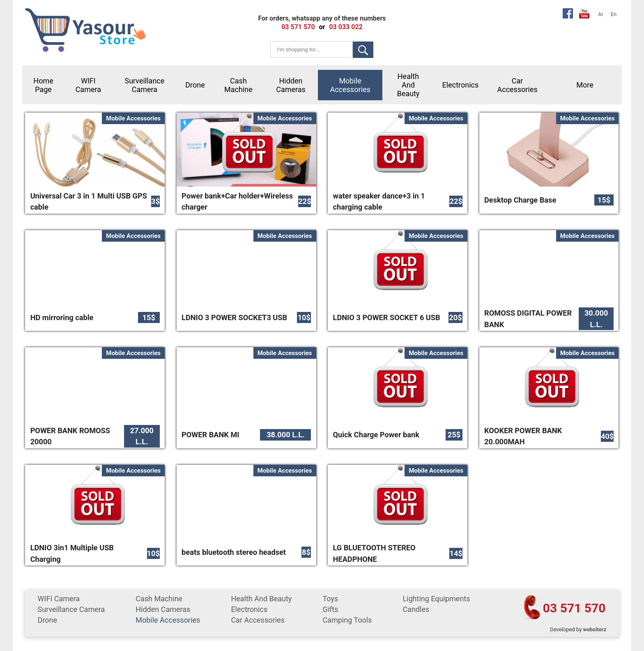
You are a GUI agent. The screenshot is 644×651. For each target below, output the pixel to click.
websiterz (595, 629)
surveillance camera (144, 85)
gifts (330, 609)
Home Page (43, 85)
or (322, 27)
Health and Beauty (408, 85)
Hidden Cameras (291, 85)
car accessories (517, 85)
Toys (330, 599)
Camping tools (347, 620)
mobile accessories (350, 85)
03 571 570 (574, 608)
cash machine (238, 85)
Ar (601, 14)
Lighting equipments (436, 599)
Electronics (461, 85)
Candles (416, 609)
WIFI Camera (88, 85)
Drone (195, 85)
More (585, 85)
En (614, 14)
